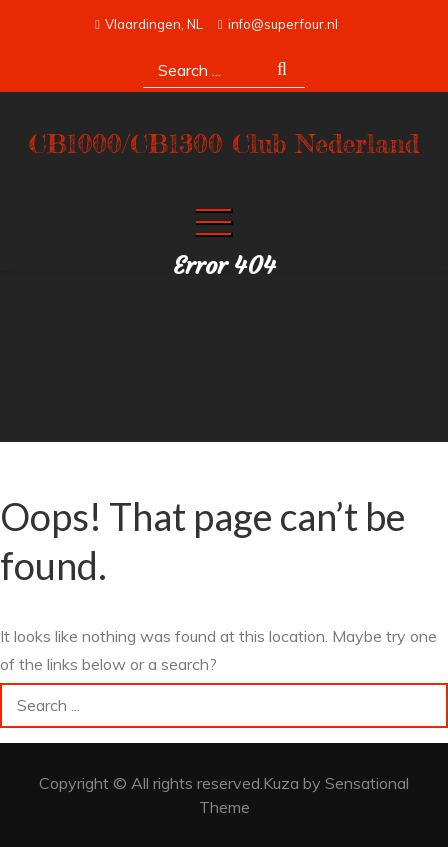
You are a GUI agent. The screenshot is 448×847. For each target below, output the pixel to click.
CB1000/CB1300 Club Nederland (224, 143)
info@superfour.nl (278, 24)
